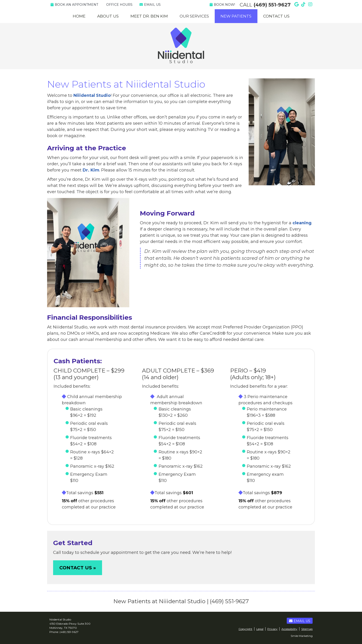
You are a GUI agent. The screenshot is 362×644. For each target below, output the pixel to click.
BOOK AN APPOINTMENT (74, 5)
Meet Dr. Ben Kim (149, 16)
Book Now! (222, 5)
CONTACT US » (78, 568)
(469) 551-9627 (272, 5)
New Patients (236, 16)
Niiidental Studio (92, 95)
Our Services (194, 16)
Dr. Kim (91, 170)
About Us (108, 16)
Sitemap (307, 629)
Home (79, 16)
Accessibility (289, 629)
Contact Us (276, 16)
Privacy (272, 629)
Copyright (245, 629)
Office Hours (119, 5)
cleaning (302, 223)
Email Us (150, 5)
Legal (260, 629)
